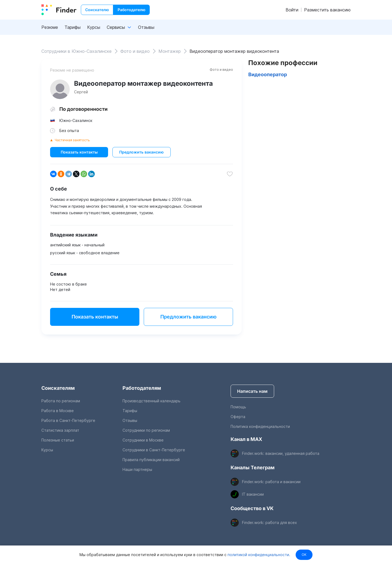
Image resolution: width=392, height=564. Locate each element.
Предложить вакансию (141, 152)
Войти (292, 10)
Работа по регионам (61, 401)
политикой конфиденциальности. (258, 555)
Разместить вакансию (327, 10)
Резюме (50, 27)
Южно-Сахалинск (76, 120)
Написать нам (252, 391)
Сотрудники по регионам (146, 430)
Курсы (94, 27)
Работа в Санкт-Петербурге (68, 420)
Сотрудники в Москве (143, 440)
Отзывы (146, 27)
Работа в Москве (58, 411)
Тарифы (73, 27)
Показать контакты (79, 152)
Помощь (238, 407)
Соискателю (97, 10)
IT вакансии (253, 494)
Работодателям (142, 388)
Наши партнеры (137, 469)
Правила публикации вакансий (151, 460)
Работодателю (131, 10)
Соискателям (58, 388)
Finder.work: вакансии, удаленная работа (281, 453)
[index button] (59, 10)
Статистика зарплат (60, 430)
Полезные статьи (58, 440)
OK (304, 555)
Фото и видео (221, 70)
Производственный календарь (151, 401)
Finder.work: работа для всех (269, 522)
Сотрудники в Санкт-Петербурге (154, 450)
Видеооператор (268, 74)
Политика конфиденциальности (260, 426)
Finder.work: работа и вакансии (271, 482)
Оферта (238, 417)
